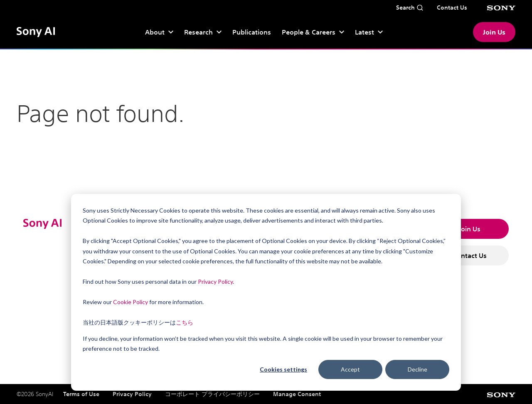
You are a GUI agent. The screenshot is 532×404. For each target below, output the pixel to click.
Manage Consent (297, 394)
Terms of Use (81, 394)
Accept (350, 369)
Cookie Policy (131, 302)
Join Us (494, 32)
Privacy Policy (215, 281)
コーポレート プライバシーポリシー (212, 394)
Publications (252, 32)
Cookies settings (283, 369)
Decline (417, 369)
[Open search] (410, 8)
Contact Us (470, 255)
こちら (185, 322)
